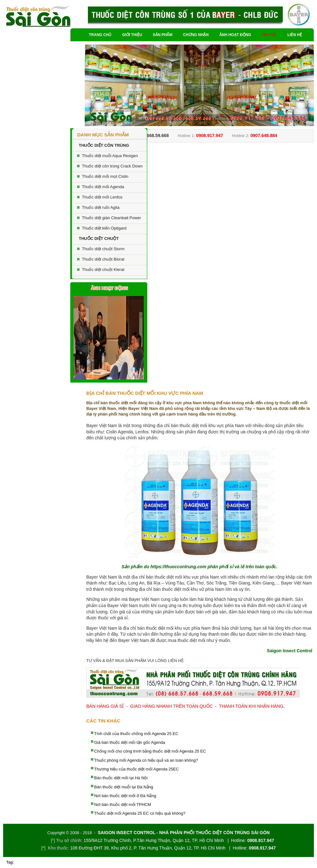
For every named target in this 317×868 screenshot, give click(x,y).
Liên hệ (295, 35)
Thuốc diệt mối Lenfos (102, 197)
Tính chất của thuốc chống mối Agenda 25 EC (136, 734)
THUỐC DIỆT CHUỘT (99, 238)
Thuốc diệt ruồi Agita (101, 207)
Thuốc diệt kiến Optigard (104, 228)
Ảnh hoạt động (235, 35)
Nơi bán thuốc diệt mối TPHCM (123, 804)
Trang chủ (100, 35)
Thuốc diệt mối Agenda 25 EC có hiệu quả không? (140, 813)
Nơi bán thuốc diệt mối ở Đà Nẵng (125, 796)
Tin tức (269, 35)
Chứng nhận (196, 35)
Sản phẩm (163, 35)
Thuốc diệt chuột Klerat (103, 270)
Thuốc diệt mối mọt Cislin (105, 176)
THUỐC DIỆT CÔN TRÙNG (104, 145)
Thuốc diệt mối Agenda (103, 187)
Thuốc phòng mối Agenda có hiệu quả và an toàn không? (146, 760)
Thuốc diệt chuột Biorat (103, 259)
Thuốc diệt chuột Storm (103, 249)
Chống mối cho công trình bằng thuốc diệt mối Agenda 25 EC (150, 751)
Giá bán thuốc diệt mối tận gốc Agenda (130, 742)
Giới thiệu (132, 35)
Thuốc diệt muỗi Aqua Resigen (110, 156)
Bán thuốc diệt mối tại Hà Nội (121, 778)
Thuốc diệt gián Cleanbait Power (111, 218)
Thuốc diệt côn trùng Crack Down (112, 166)
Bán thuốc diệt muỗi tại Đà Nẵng (124, 787)
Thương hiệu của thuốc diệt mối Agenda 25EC (137, 769)
